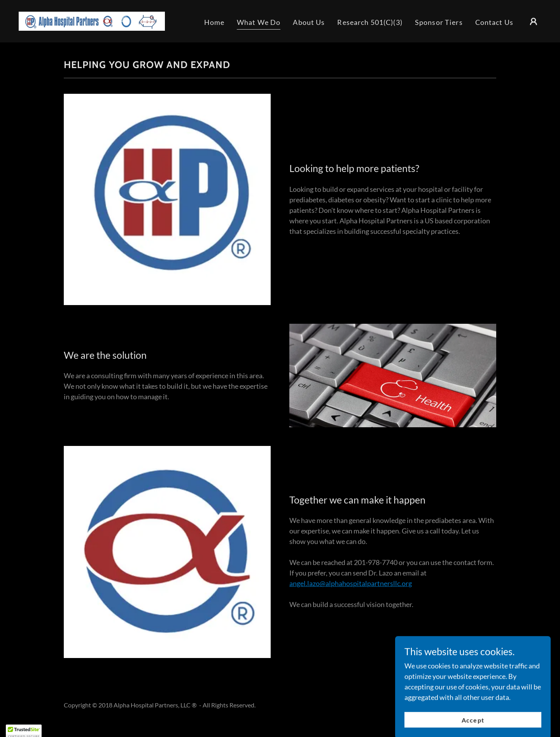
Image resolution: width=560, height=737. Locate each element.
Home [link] (214, 22)
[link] (92, 20)
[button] (534, 21)
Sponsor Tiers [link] (439, 22)
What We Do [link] (259, 22)
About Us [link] (309, 22)
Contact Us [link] (494, 22)
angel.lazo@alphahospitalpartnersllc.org (351, 583)
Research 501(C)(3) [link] (370, 22)
